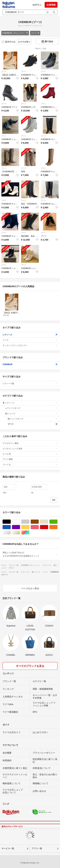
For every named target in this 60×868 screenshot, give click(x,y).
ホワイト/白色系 (20, 522)
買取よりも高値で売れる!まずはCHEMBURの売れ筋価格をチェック (30, 554)
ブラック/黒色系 (11, 522)
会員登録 (51, 5)
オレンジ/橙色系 (57, 527)
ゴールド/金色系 (20, 533)
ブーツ (35, 33)
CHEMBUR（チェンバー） (15, 33)
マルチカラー (29, 533)
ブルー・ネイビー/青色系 (11, 527)
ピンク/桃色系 (39, 527)
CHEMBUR (30, 364)
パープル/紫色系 (20, 527)
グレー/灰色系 (29, 522)
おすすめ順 (24, 42)
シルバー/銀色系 (11, 533)
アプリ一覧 (37, 848)
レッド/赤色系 (48, 527)
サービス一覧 (8, 848)
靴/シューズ (31, 414)
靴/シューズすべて (33, 419)
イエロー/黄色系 (29, 527)
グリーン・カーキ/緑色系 (57, 522)
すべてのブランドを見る (30, 666)
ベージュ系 (48, 522)
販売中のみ (9, 42)
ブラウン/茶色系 (39, 522)
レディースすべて (31, 408)
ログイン (37, 5)
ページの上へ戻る (30, 588)
